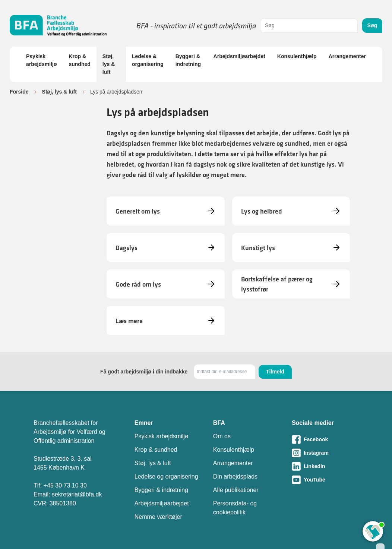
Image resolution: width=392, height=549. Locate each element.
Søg (372, 25)
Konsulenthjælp (297, 56)
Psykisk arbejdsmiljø (41, 60)
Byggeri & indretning (188, 60)
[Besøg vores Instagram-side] (325, 453)
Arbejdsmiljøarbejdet (239, 56)
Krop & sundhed (79, 60)
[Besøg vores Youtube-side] (325, 480)
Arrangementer (347, 56)
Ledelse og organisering (166, 477)
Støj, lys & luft (109, 64)
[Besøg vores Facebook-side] (325, 439)
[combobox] (309, 26)
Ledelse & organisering (148, 60)
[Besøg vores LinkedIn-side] (325, 466)
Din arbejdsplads (235, 477)
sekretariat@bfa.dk (77, 494)
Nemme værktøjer (158, 517)
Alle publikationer (236, 490)
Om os (222, 436)
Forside (19, 92)
